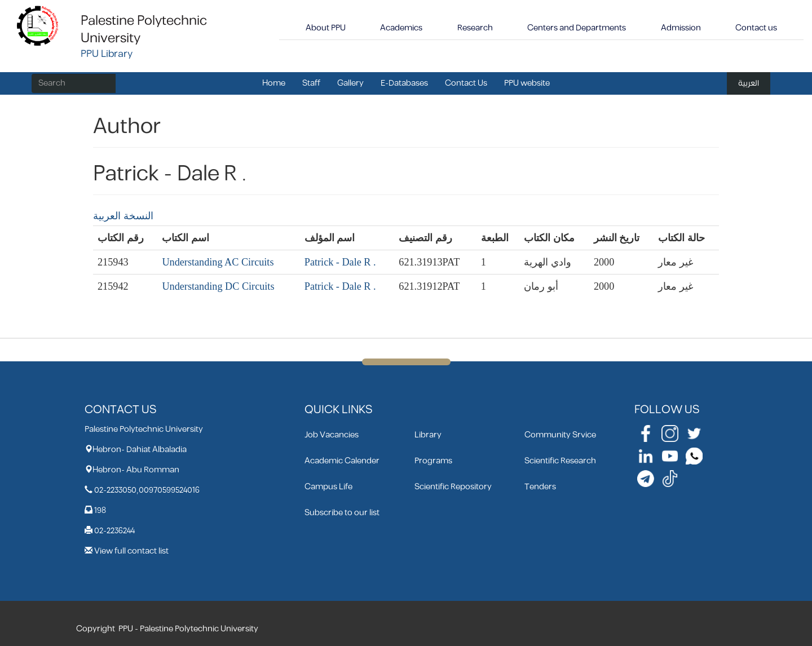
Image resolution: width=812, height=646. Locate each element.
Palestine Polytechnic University (144, 30)
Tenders (540, 487)
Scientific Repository (453, 487)
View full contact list (131, 551)
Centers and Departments (577, 28)
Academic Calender (342, 461)
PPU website (527, 83)
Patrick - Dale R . (340, 262)
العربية (749, 83)
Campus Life (328, 487)
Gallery (350, 83)
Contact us (756, 28)
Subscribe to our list (342, 513)
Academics (401, 28)
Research (475, 28)
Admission (681, 28)
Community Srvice (560, 435)
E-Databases (404, 83)
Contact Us (466, 83)
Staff (311, 83)
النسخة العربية (123, 216)
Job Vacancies (332, 435)
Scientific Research (560, 461)
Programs (433, 461)
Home (274, 83)
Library (428, 435)
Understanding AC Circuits (218, 262)
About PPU (326, 28)
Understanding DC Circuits (218, 286)
